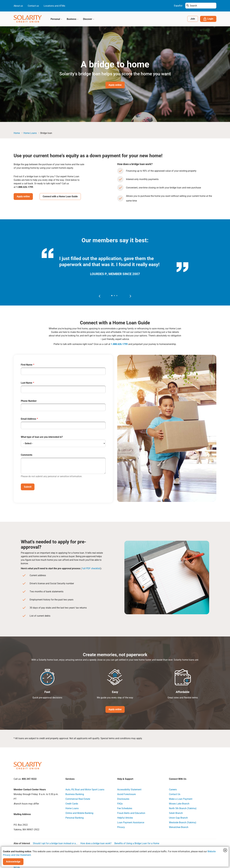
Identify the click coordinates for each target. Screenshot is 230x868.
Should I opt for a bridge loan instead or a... (55, 843)
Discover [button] (89, 19)
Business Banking (75, 794)
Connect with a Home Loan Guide (60, 196)
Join (193, 19)
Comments (27, 455)
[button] (112, 296)
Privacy (121, 827)
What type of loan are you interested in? (42, 437)
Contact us (33, 6)
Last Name (27, 383)
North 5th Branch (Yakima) (183, 808)
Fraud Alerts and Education (131, 813)
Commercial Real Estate (78, 799)
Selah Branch (176, 813)
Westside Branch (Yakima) (183, 822)
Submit (28, 487)
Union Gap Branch (178, 817)
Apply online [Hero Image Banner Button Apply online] (115, 85)
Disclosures (123, 799)
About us (18, 6)
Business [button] (73, 19)
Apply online (23, 196)
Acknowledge (13, 862)
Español (178, 6)
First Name (27, 365)
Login (208, 19)
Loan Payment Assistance (131, 822)
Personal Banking (75, 817)
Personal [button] (56, 19)
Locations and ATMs (54, 6)
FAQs (120, 803)
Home (17, 133)
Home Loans (30, 133)
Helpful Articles (125, 817)
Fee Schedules (125, 808)
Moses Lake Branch (179, 803)
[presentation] (100, 296)
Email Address (28, 419)
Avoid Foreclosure (126, 794)
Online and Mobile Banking (79, 813)
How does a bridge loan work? (96, 843)
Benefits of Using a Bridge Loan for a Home (137, 843)
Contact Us (175, 794)
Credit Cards (72, 803)
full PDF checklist (91, 568)
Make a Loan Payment (181, 799)
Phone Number (29, 401)
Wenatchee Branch (179, 827)
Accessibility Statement (129, 789)
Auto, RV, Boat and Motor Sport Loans (85, 789)
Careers (173, 789)
